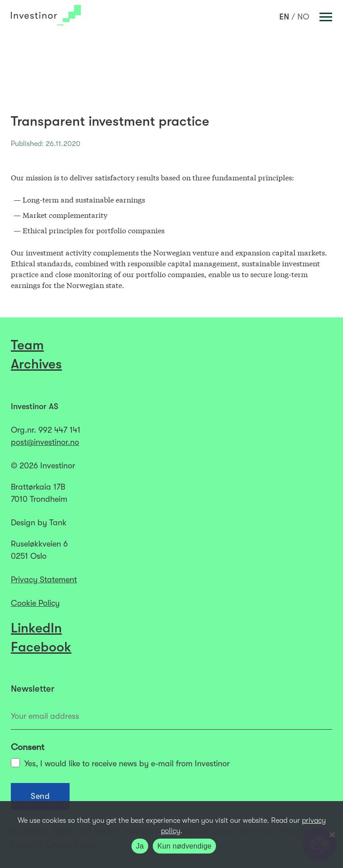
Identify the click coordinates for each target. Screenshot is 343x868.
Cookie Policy (35, 603)
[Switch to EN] (284, 17)
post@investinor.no (45, 442)
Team (27, 345)
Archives (36, 364)
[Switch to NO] (303, 17)
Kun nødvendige (184, 846)
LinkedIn (36, 628)
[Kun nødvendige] (332, 835)
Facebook (41, 647)
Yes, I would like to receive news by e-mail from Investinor (120, 763)
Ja (140, 846)
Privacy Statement (44, 580)
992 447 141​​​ (59, 430)
